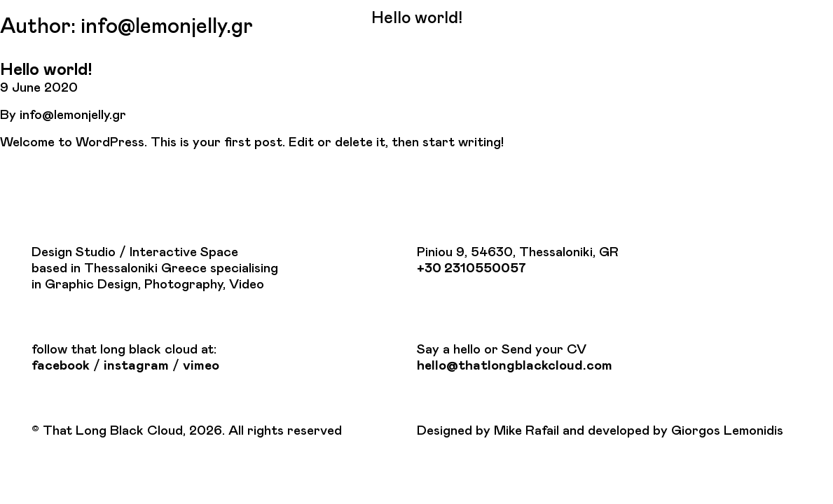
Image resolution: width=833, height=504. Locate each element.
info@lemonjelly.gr (73, 115)
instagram (136, 366)
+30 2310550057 (471, 268)
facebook (61, 366)
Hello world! (46, 70)
